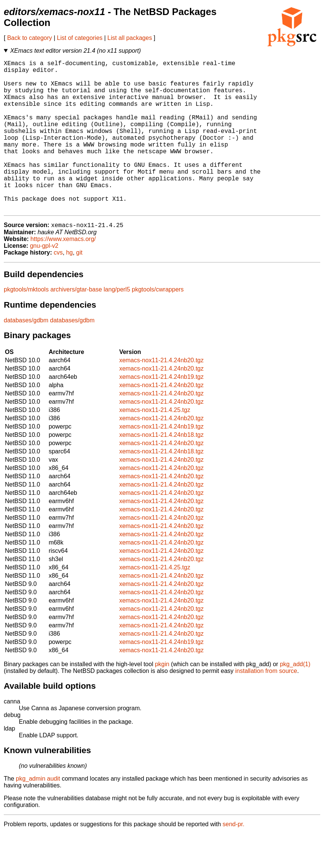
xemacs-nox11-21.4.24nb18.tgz (161, 469)
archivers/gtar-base (76, 324)
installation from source (266, 705)
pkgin (162, 698)
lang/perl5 (117, 324)
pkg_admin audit (38, 813)
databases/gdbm (26, 355)
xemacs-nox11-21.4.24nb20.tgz (161, 394)
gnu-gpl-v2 (44, 280)
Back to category (30, 38)
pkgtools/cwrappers (158, 324)
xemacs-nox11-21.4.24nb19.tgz (161, 411)
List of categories (80, 38)
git (79, 287)
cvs (58, 287)
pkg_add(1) (295, 698)
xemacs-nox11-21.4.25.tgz (155, 444)
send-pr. (234, 858)
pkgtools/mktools (26, 324)
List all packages (130, 38)
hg (69, 287)
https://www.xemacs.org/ (63, 273)
